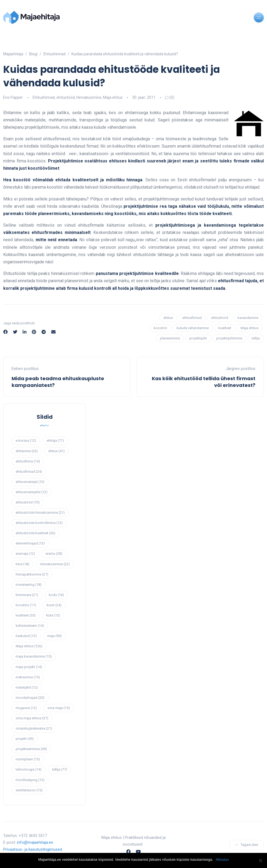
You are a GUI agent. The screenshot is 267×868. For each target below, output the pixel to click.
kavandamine (248, 318)
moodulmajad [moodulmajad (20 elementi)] (30, 698)
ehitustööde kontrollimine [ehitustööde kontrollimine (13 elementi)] (39, 523)
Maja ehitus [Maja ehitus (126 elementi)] (29, 646)
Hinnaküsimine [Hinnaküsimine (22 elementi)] (55, 564)
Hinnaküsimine (89, 97)
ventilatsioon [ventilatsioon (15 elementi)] (29, 790)
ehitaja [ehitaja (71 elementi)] (55, 440)
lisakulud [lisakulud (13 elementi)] (26, 636)
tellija (256, 338)
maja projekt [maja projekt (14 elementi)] (29, 667)
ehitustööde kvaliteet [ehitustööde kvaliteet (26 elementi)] (35, 533)
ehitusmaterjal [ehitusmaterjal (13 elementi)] (30, 482)
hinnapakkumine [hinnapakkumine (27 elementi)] (32, 574)
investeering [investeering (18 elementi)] (29, 585)
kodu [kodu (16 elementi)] (56, 595)
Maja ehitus (113, 97)
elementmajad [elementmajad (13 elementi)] (30, 543)
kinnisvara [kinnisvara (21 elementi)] (27, 595)
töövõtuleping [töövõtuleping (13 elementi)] (30, 780)
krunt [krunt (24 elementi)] (54, 605)
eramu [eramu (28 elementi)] (54, 554)
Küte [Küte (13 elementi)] (53, 615)
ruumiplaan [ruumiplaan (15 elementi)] (28, 759)
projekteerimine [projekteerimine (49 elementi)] (31, 749)
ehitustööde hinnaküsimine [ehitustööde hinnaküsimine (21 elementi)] (40, 513)
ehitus (168, 318)
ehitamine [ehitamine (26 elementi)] (27, 451)
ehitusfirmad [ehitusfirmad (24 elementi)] (29, 472)
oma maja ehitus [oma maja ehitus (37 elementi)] (32, 718)
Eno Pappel (13, 97)
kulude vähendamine (193, 328)
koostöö (160, 328)
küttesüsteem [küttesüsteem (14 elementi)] (30, 626)
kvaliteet (225, 328)
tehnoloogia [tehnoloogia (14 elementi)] (29, 769)
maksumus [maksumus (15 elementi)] (28, 677)
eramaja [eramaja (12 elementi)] (25, 554)
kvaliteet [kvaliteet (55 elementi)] (26, 615)
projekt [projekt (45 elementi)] (25, 739)
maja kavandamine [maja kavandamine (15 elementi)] (34, 656)
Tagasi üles (247, 845)
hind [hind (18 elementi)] (23, 564)
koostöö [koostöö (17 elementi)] (26, 605)
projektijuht (198, 338)
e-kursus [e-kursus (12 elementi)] (26, 440)
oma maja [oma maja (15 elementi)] (59, 708)
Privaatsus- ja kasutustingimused (33, 849)
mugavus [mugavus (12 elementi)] (26, 708)
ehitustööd (66, 97)
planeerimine (170, 338)
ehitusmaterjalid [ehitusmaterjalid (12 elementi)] (32, 492)
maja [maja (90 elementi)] (54, 636)
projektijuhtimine (229, 338)
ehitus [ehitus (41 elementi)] (57, 451)
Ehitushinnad (44, 97)
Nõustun (222, 860)
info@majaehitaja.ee (35, 842)
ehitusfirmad (192, 318)
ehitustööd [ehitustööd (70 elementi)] (28, 502)
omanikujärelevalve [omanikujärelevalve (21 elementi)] (34, 728)
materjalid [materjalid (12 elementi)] (27, 687)
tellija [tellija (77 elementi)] (60, 769)
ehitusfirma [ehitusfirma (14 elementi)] (28, 461)
